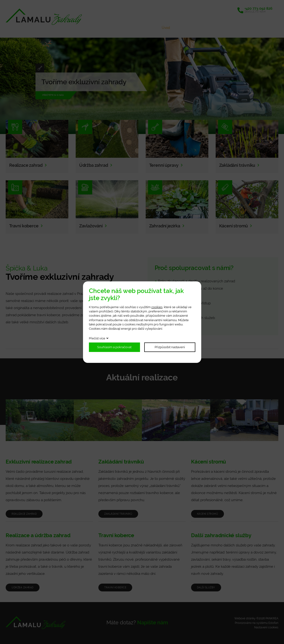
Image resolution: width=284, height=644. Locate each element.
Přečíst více (97, 338)
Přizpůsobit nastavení (170, 347)
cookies (157, 307)
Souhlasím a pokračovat (114, 347)
